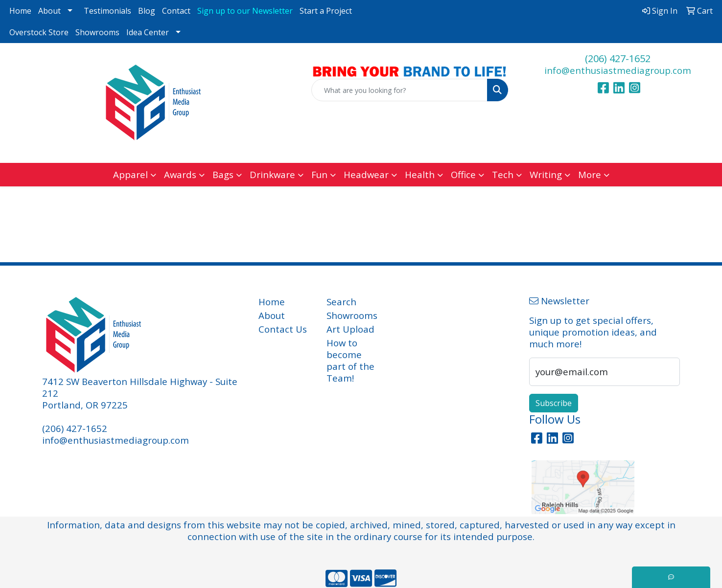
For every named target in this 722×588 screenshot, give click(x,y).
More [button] (590, 174)
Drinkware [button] (272, 174)
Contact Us (283, 329)
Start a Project (326, 11)
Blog (147, 11)
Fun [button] (319, 174)
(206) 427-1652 (618, 58)
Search (341, 302)
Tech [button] (503, 174)
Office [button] (463, 174)
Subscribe (554, 403)
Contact (176, 11)
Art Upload (350, 329)
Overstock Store (39, 32)
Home (20, 11)
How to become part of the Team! (350, 360)
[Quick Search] (399, 90)
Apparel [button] (130, 174)
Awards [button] (180, 174)
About (49, 11)
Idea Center (148, 32)
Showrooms (97, 32)
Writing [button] (546, 174)
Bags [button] (223, 174)
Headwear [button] (366, 174)
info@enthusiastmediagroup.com (618, 70)
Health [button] (420, 174)
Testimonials (107, 11)
